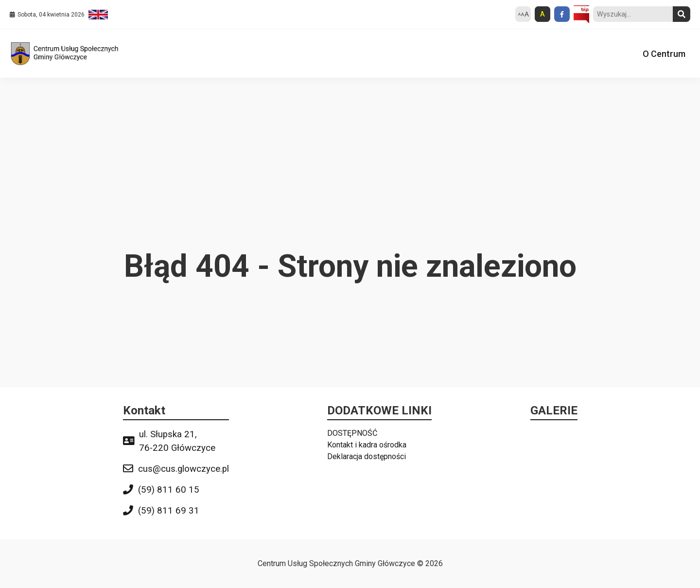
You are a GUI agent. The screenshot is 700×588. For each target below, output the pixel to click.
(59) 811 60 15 (169, 490)
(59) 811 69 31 (169, 511)
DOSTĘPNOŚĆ (352, 433)
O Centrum (664, 54)
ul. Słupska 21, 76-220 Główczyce (177, 441)
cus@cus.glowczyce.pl (184, 469)
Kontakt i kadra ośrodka (367, 445)
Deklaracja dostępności (367, 456)
